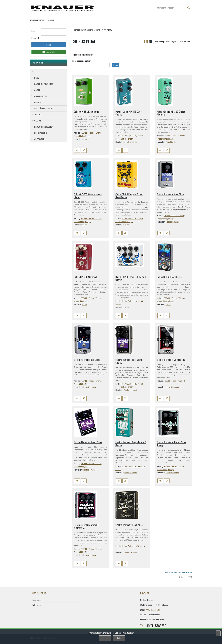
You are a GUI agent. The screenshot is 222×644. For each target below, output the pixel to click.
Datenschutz (37, 605)
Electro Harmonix (172, 222)
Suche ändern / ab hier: (81, 61)
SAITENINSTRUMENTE (44, 84)
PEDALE (37, 102)
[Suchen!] (189, 8)
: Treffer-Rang (165, 41)
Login (34, 31)
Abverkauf (39, 139)
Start (98, 30)
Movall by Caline (130, 142)
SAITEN (37, 90)
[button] (77, 150)
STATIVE (38, 121)
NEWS (37, 78)
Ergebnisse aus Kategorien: (84, 55)
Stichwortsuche (37, 20)
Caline (85, 139)
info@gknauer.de (153, 610)
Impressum (37, 600)
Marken (51, 20)
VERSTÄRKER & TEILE (43, 109)
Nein (119, 638)
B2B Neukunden (49, 52)
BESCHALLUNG (40, 133)
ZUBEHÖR (38, 115)
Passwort (35, 38)
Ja (105, 638)
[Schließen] (218, 633)
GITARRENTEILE (41, 96)
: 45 (185, 41)
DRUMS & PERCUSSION (44, 127)
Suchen (115, 65)
